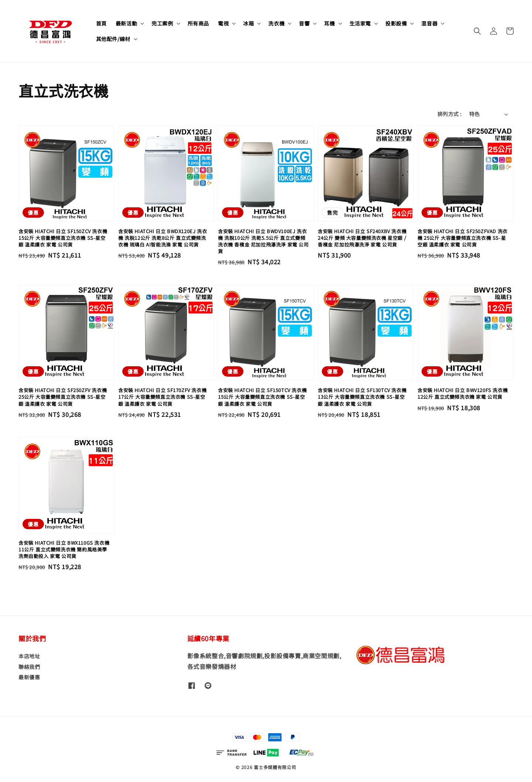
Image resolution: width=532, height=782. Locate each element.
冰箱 (248, 23)
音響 (304, 23)
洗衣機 (276, 23)
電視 (223, 23)
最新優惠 (29, 677)
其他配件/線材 (113, 39)
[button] (477, 31)
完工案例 (162, 23)
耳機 (329, 23)
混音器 (429, 23)
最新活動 (126, 23)
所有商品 (198, 23)
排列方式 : (449, 114)
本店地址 (29, 656)
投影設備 (396, 23)
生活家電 (360, 23)
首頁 (101, 23)
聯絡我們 (29, 667)
